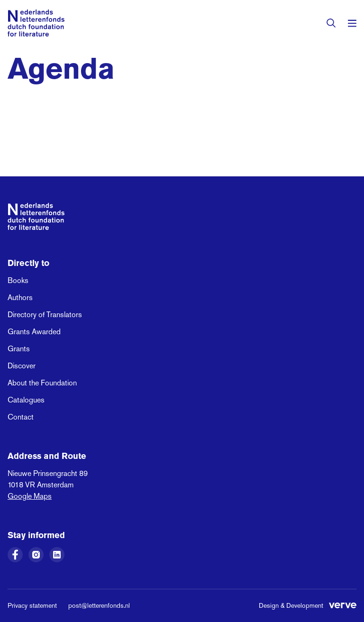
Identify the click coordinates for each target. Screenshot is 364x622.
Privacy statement (32, 605)
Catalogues (26, 400)
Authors (20, 297)
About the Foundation (42, 383)
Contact (21, 417)
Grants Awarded (34, 332)
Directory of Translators (45, 315)
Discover (22, 366)
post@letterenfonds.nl (99, 605)
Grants (19, 349)
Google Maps (30, 496)
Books (18, 280)
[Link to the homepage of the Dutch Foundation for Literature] (36, 23)
